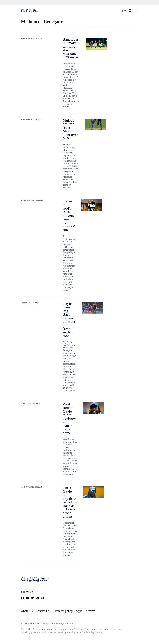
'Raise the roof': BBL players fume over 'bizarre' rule (69, 215)
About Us (27, 611)
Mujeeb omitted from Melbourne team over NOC (71, 129)
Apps (79, 611)
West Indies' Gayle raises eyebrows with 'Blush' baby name (70, 418)
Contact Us (42, 611)
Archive (90, 611)
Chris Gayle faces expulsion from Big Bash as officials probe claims (70, 502)
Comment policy (63, 611)
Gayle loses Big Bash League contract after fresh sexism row (69, 320)
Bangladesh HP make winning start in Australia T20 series (72, 48)
